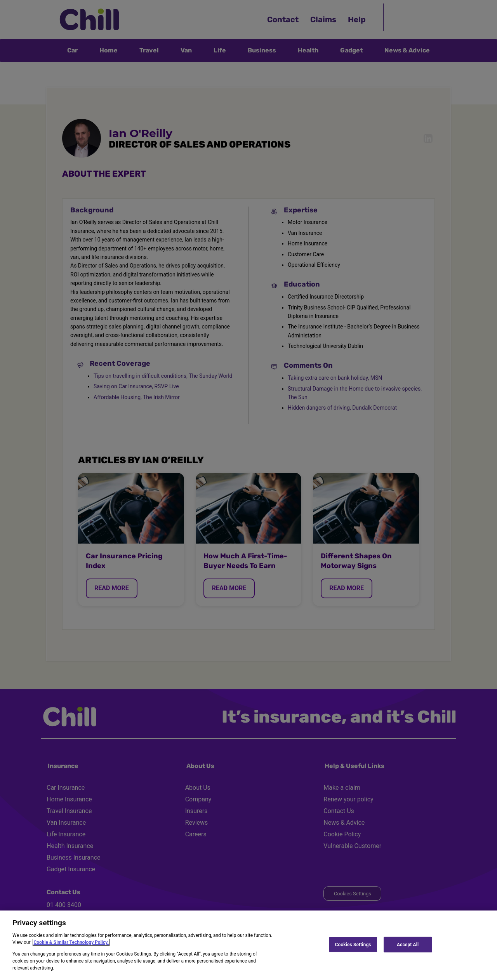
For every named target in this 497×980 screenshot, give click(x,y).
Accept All (408, 944)
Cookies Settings (353, 944)
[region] (248, 945)
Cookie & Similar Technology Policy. (71, 942)
